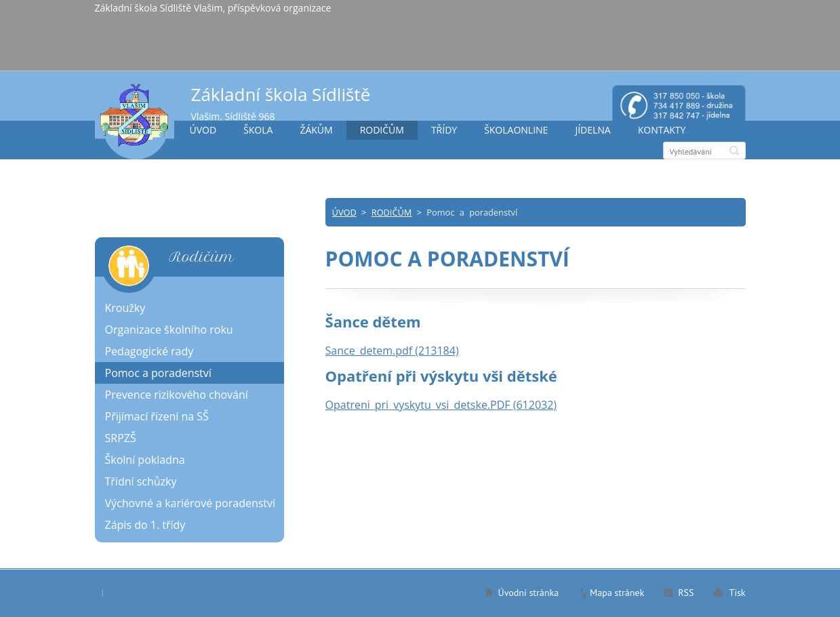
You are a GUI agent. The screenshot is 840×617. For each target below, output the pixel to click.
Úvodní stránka (529, 593)
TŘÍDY (444, 130)
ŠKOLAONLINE (516, 130)
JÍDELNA (593, 130)
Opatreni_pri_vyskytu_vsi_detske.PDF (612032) (441, 405)
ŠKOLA (258, 130)
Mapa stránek (617, 593)
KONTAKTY (662, 130)
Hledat (734, 151)
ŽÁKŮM (316, 130)
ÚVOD (203, 130)
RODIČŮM (382, 130)
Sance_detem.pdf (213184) (392, 351)
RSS (686, 593)
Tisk (737, 593)
